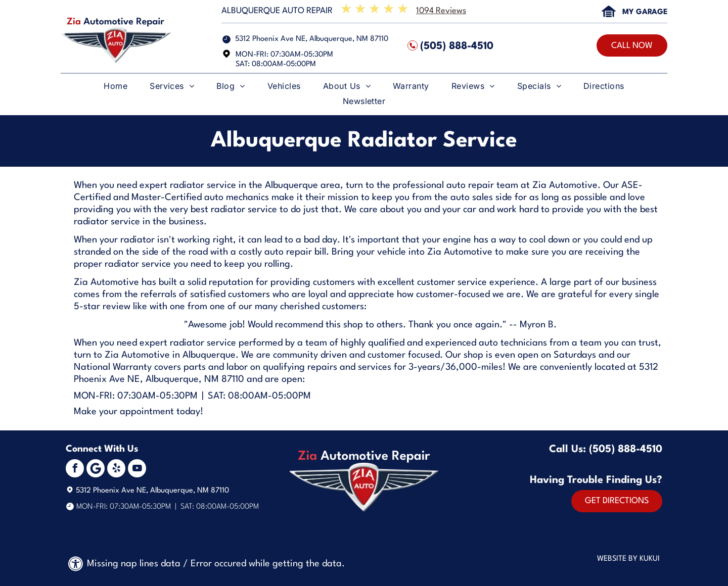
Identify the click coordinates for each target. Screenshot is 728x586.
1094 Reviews (441, 11)
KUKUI (650, 559)
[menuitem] (116, 88)
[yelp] (116, 470)
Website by (617, 559)
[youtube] (137, 470)
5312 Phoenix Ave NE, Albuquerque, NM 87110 (312, 39)
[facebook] (75, 470)
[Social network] (96, 470)
